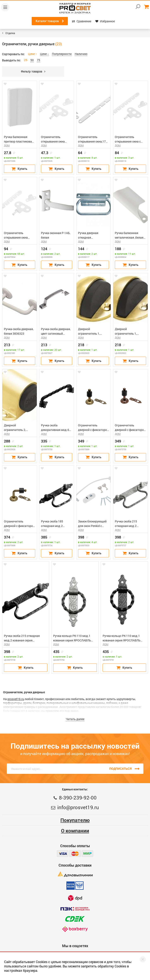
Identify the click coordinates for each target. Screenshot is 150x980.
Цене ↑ (32, 54)
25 (26, 60)
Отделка (10, 33)
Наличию (81, 54)
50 (32, 60)
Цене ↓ (44, 54)
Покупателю (75, 820)
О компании (75, 831)
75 (38, 60)
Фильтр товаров (33, 71)
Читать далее (75, 719)
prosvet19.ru (16, 699)
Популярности (62, 54)
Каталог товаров (50, 21)
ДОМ (7, 145)
